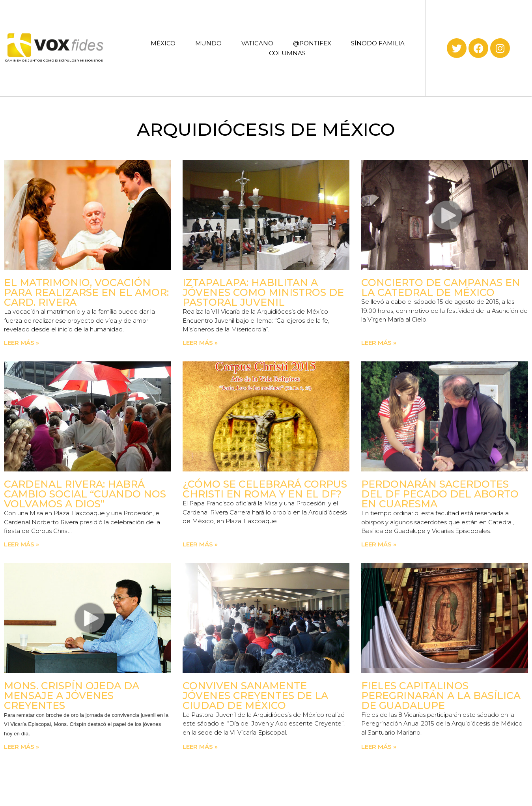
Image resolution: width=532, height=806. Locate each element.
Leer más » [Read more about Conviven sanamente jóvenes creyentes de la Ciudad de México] (200, 747)
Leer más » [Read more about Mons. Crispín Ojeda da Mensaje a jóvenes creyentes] (21, 747)
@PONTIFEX (312, 43)
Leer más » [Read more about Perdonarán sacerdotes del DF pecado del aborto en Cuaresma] (379, 544)
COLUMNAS (287, 53)
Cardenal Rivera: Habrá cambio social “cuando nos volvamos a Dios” (85, 494)
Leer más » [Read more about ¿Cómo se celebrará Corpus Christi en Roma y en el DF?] (200, 544)
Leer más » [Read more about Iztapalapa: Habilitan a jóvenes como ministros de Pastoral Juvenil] (200, 343)
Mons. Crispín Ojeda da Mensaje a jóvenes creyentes (72, 696)
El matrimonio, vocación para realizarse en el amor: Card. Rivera (86, 292)
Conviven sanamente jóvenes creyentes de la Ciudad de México (255, 696)
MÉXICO (163, 43)
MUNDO (208, 43)
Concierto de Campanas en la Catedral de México (441, 287)
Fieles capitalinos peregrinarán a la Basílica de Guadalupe (441, 696)
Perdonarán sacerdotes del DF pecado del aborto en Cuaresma (440, 494)
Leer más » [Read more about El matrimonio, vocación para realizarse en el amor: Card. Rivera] (21, 343)
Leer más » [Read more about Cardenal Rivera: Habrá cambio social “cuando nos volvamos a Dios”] (21, 544)
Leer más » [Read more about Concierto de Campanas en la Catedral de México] (379, 343)
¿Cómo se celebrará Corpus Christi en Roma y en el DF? (265, 489)
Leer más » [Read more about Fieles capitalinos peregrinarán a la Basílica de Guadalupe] (379, 747)
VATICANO (257, 43)
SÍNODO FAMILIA (378, 43)
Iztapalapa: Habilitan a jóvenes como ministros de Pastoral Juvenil (263, 292)
